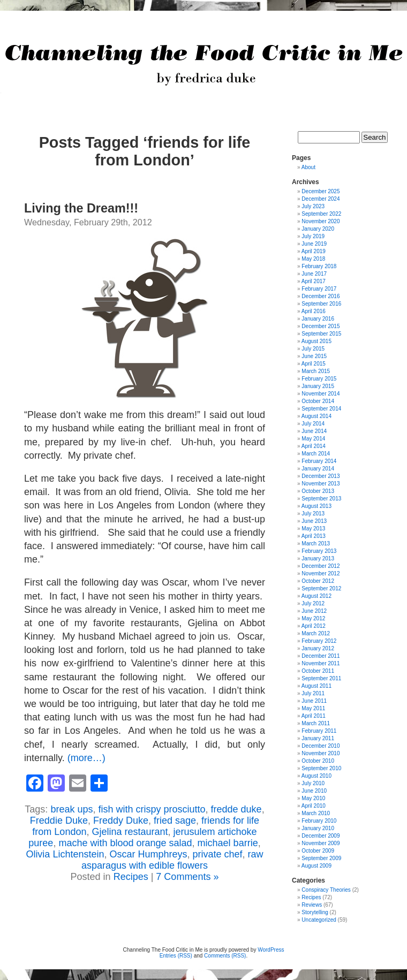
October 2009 (318, 851)
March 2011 (316, 723)
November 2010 (321, 753)
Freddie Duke (59, 821)
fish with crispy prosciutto (152, 809)
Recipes (131, 877)
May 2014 (313, 439)
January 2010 (318, 828)
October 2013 (318, 491)
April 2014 (314, 446)
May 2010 (313, 798)
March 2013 (316, 544)
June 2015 (314, 356)
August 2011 (316, 686)
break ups (71, 809)
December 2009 (321, 836)
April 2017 (314, 281)
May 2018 (313, 259)
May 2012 (313, 618)
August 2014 (316, 416)
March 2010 (316, 813)
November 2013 (321, 484)
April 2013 (314, 536)
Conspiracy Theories (326, 890)
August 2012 (316, 596)
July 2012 (313, 603)
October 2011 (318, 671)
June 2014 (314, 431)
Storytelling (315, 912)
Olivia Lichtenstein (65, 854)
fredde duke (236, 809)
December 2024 (321, 199)
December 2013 (321, 476)
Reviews (312, 905)
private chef (218, 854)
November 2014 (321, 394)
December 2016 (321, 296)
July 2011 (313, 693)
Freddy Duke (121, 821)
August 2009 (316, 866)
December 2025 (321, 191)
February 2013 (319, 551)
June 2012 (314, 611)
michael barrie (228, 843)
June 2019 (314, 244)
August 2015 (316, 341)
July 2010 (313, 783)
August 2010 (316, 776)
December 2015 (321, 326)
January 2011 (318, 738)
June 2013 (314, 521)
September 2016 (321, 304)
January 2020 (318, 229)
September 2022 (321, 214)
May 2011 (313, 708)
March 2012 (316, 633)
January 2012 (318, 648)
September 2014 (321, 409)
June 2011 (314, 701)
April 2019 (314, 251)
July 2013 (313, 514)
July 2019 (313, 236)
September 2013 (321, 499)
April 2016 (314, 311)
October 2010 (318, 761)
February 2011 (319, 731)
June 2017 (314, 274)
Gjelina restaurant (130, 832)
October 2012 (318, 581)
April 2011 (314, 716)
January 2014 (318, 469)
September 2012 (321, 588)
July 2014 (313, 424)
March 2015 (316, 371)
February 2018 (319, 266)
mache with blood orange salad (125, 843)
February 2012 (319, 641)
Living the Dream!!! (81, 208)
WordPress (271, 950)
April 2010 (314, 806)
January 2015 (318, 386)
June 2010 (314, 791)
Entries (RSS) (176, 956)
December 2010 (321, 746)
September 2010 (321, 768)
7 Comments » (187, 877)
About (308, 167)
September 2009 (321, 858)
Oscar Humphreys (148, 854)
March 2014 (316, 454)
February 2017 (319, 289)
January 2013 (318, 559)
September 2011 (321, 678)
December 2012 (321, 566)
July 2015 (313, 349)
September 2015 (321, 334)
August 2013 (316, 506)
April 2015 (314, 364)
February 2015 (319, 379)
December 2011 (321, 656)
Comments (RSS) (225, 956)
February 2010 (319, 821)
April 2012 (314, 626)
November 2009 (321, 843)
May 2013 (313, 529)
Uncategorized (319, 920)
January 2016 (318, 319)
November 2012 (321, 573)
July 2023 (313, 206)
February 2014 (319, 461)
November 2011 (321, 663)
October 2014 (318, 401)
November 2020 (321, 221)
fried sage (175, 821)
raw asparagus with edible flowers (172, 860)
